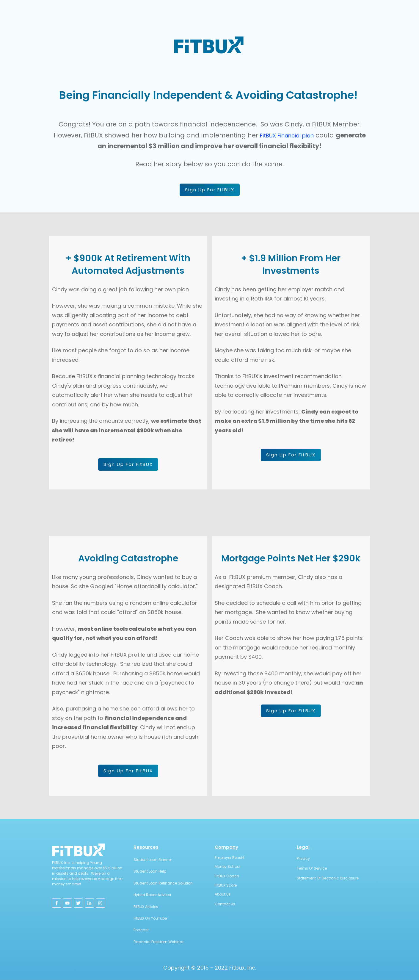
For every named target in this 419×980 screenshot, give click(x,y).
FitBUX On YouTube (150, 918)
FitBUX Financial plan (287, 136)
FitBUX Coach (227, 876)
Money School (227, 866)
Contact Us (225, 904)
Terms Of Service (312, 868)
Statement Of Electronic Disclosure (328, 878)
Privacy (303, 858)
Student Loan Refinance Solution (163, 883)
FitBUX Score (226, 885)
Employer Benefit (230, 858)
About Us (223, 894)
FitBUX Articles (146, 907)
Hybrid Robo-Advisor (152, 895)
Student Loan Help (150, 871)
